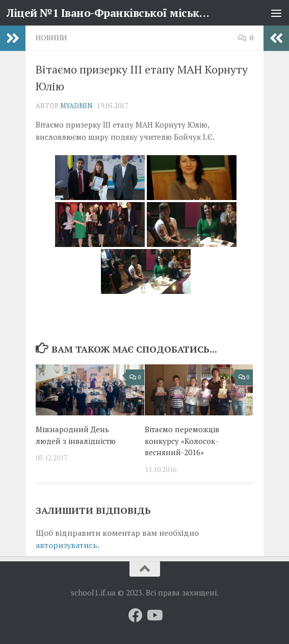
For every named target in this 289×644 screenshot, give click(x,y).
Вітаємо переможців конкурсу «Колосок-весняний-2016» (182, 441)
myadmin (76, 106)
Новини (51, 38)
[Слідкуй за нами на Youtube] (154, 615)
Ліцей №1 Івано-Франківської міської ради (111, 13)
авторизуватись (67, 545)
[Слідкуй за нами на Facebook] (136, 615)
